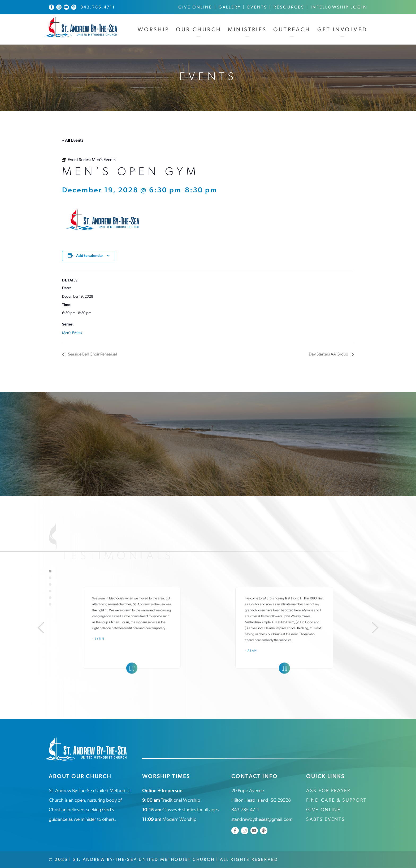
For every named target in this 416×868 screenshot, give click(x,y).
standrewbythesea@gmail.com (262, 819)
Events (257, 7)
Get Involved (342, 30)
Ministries (247, 30)
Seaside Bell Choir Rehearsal (92, 354)
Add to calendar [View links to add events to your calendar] (90, 256)
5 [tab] (50, 597)
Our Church (199, 30)
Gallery (230, 7)
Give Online (195, 7)
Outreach (292, 30)
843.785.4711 (98, 7)
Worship (153, 30)
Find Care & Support (336, 800)
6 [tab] (50, 604)
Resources (289, 7)
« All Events (73, 141)
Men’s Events (72, 333)
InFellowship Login (339, 7)
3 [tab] (50, 584)
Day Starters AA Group (329, 354)
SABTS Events (326, 820)
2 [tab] (50, 578)
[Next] (377, 627)
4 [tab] (50, 591)
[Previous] (39, 627)
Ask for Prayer (328, 791)
